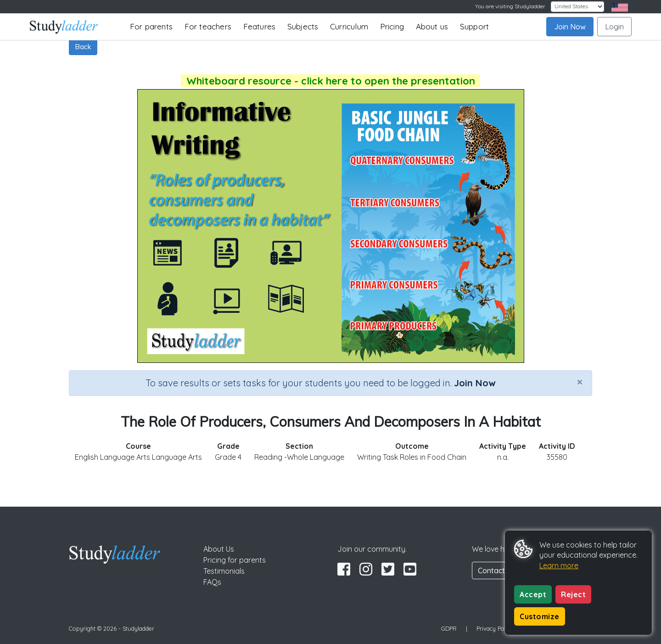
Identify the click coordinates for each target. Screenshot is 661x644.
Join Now (570, 27)
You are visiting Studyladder (510, 6)
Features (260, 26)
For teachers (208, 26)
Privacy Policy (495, 628)
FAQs (212, 582)
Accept (533, 594)
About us (432, 26)
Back (83, 46)
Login (614, 27)
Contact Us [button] (497, 571)
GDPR (449, 628)
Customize (540, 616)
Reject (573, 594)
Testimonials (224, 571)
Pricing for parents (235, 560)
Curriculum (349, 26)
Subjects (303, 26)
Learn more (559, 565)
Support (474, 26)
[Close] (580, 382)
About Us (219, 549)
